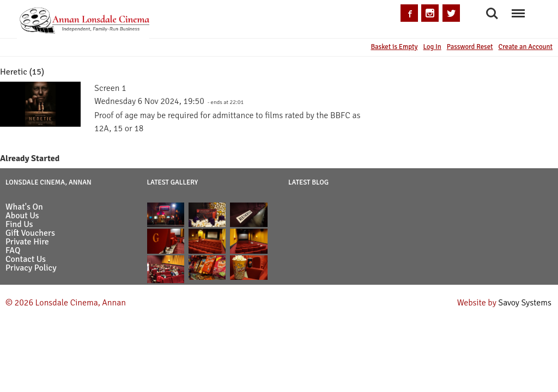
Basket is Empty (394, 47)
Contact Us (26, 259)
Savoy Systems (525, 303)
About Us (22, 216)
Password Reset (470, 47)
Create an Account (526, 47)
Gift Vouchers (30, 233)
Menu (518, 8)
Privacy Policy (31, 268)
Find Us (19, 224)
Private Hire (27, 242)
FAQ (13, 250)
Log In (432, 47)
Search (492, 14)
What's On (24, 207)
